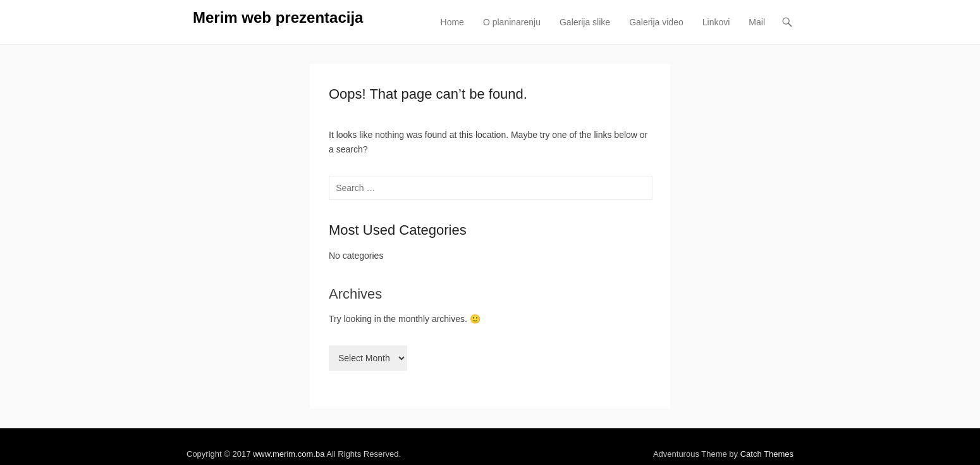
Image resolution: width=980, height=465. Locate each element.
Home (452, 22)
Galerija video (656, 22)
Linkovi (716, 22)
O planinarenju (512, 22)
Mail (757, 22)
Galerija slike (585, 22)
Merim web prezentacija (278, 17)
